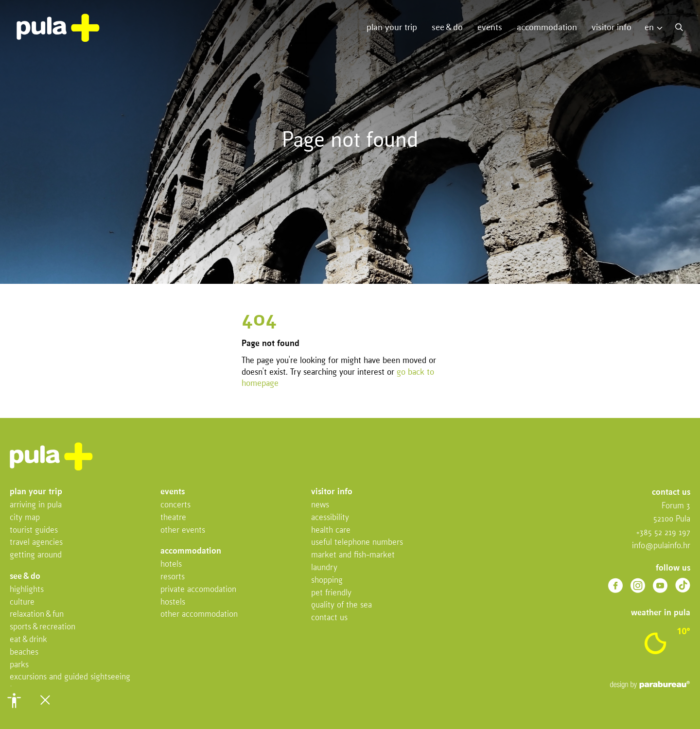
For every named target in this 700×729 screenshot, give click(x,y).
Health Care (331, 530)
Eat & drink (28, 640)
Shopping (327, 581)
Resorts (173, 577)
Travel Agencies (36, 543)
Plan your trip (392, 28)
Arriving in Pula (36, 505)
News (320, 505)
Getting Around (36, 555)
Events (490, 28)
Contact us (329, 618)
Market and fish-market (353, 555)
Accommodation (547, 28)
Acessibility (330, 518)
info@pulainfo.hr (661, 546)
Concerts (175, 505)
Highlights (27, 590)
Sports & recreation (43, 627)
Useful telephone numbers (357, 543)
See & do (447, 28)
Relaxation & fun (37, 615)
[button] (14, 700)
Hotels (171, 564)
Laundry (324, 568)
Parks (19, 665)
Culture (22, 602)
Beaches (24, 652)
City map (25, 518)
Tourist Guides (34, 530)
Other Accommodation (199, 615)
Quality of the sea (341, 605)
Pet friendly (331, 593)
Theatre (173, 518)
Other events (183, 530)
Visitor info (612, 28)
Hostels (173, 602)
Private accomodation (198, 590)
